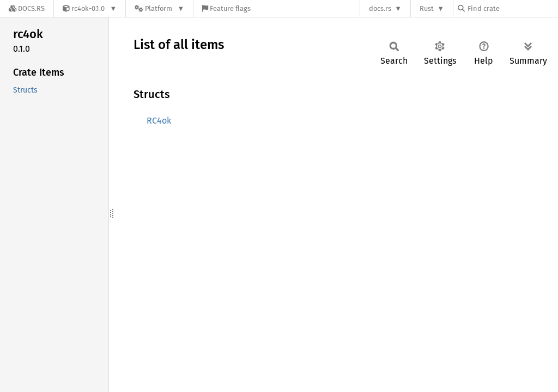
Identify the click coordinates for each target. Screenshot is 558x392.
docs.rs (380, 8)
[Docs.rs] (27, 8)
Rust (427, 8)
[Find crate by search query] (512, 8)
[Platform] (159, 8)
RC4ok (159, 121)
